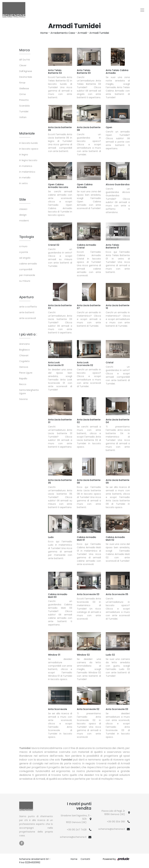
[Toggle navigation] (142, 10)
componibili (26, 269)
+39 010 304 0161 (116, 822)
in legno (24, 155)
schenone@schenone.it (73, 837)
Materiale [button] (27, 133)
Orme (23, 94)
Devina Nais (26, 77)
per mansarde (27, 275)
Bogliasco (25, 350)
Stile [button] (23, 199)
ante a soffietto (28, 307)
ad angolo (25, 258)
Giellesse (24, 88)
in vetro (23, 183)
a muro (23, 246)
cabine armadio (28, 264)
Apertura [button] (26, 297)
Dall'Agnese (26, 71)
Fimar (22, 83)
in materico (26, 166)
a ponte (24, 252)
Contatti (85, 859)
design (23, 215)
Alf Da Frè (25, 60)
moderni (24, 221)
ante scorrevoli (28, 318)
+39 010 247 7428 (77, 830)
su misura (25, 281)
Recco (23, 384)
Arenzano (25, 344)
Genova (24, 367)
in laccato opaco (29, 149)
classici (23, 209)
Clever (23, 65)
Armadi (82, 33)
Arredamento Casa (63, 33)
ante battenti (27, 312)
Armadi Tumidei (99, 33)
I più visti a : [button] (28, 334)
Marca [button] (25, 50)
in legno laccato (28, 160)
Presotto (24, 100)
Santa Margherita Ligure (29, 392)
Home (44, 33)
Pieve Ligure (26, 373)
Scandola (24, 106)
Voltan (23, 117)
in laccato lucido (29, 143)
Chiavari (24, 355)
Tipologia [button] (27, 237)
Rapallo (23, 378)
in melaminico (27, 172)
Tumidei (24, 111)
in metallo (25, 178)
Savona (23, 399)
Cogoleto (24, 361)
